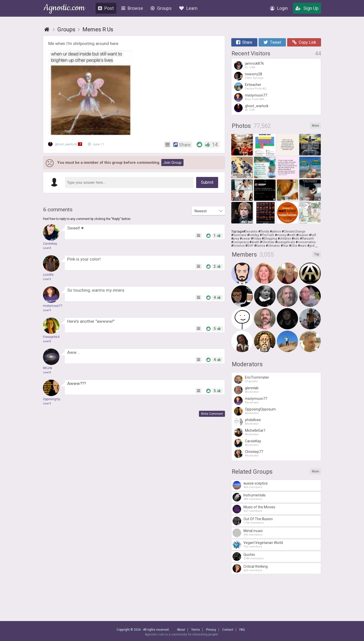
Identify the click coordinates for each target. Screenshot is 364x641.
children (285, 239)
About (181, 630)
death (255, 242)
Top (317, 254)
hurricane (240, 235)
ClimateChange (294, 232)
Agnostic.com (64, 8)
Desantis (251, 232)
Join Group (172, 163)
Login (279, 8)
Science (239, 246)
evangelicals (286, 242)
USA (294, 246)
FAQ (242, 630)
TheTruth (268, 235)
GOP (250, 246)
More (315, 126)
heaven (303, 235)
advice (276, 232)
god (312, 246)
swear (246, 239)
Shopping (270, 239)
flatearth (308, 239)
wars (303, 246)
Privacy (211, 630)
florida (265, 232)
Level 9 (47, 279)
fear (286, 246)
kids (296, 239)
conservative (307, 242)
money (282, 235)
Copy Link (304, 42)
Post (106, 8)
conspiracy (241, 242)
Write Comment (212, 414)
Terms (196, 630)
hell (313, 235)
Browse (132, 8)
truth (292, 235)
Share (244, 42)
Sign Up (307, 8)
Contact (228, 630)
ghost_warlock (67, 144)
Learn (188, 8)
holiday (254, 235)
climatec (274, 246)
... (316, 246)
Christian (268, 242)
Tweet (272, 42)
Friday (257, 239)
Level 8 (47, 248)
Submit (207, 182)
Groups (161, 8)
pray (236, 239)
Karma (261, 246)
